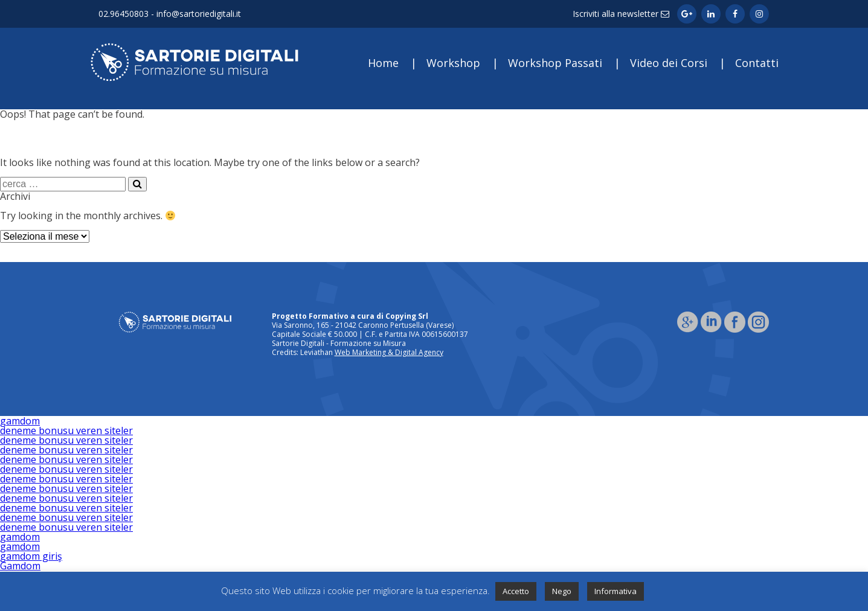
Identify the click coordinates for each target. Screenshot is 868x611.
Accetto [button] (516, 591)
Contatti (757, 63)
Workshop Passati (555, 63)
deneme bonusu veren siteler (66, 430)
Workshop (453, 63)
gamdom (20, 421)
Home (383, 63)
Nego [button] (562, 591)
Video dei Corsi (669, 63)
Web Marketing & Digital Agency (389, 352)
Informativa (616, 591)
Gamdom (20, 566)
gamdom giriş (31, 556)
